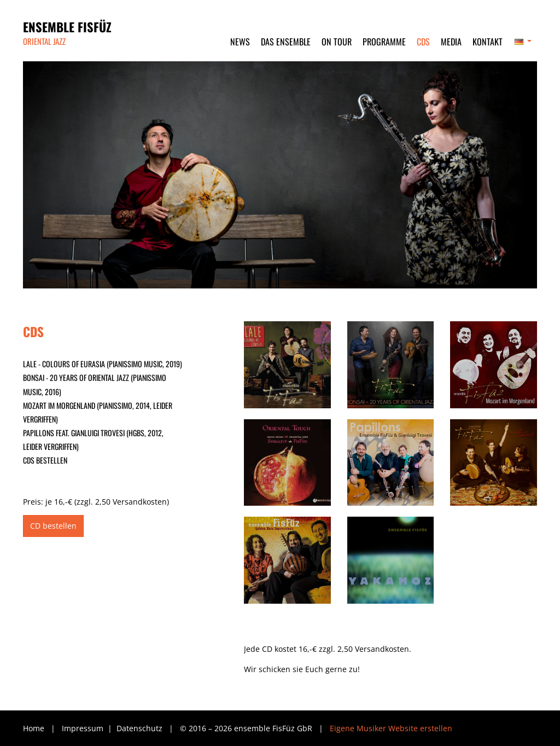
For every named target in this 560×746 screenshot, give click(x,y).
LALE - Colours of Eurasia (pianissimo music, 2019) (103, 364)
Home (34, 728)
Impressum (84, 728)
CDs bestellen (45, 460)
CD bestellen (53, 526)
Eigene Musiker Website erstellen (391, 728)
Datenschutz (141, 728)
